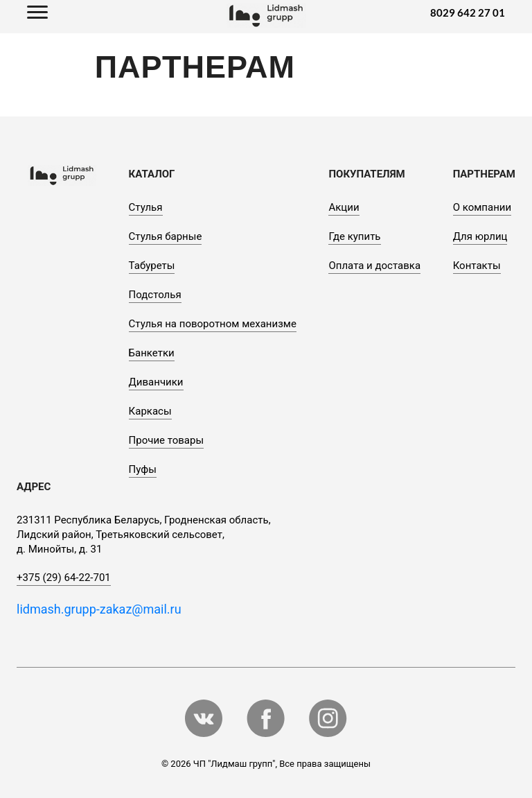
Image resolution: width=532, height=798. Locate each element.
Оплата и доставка (374, 266)
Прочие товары (166, 440)
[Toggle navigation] (37, 13)
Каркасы (150, 411)
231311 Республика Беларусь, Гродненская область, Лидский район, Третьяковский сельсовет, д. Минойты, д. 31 (144, 535)
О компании (482, 207)
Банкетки (152, 353)
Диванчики (156, 382)
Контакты (477, 266)
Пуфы (143, 469)
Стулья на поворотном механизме (213, 324)
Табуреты (152, 266)
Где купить (354, 236)
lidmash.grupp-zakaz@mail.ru (99, 609)
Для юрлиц (480, 236)
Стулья (146, 207)
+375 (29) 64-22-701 (64, 578)
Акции (344, 207)
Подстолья (155, 295)
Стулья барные (166, 236)
